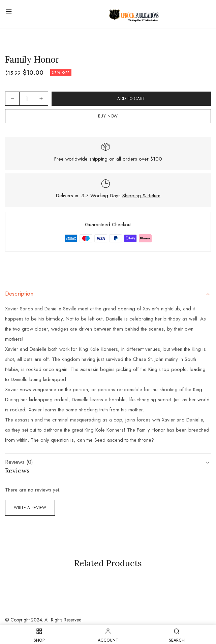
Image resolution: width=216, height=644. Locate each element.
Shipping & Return (141, 196)
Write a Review (30, 508)
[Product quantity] (27, 99)
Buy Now (108, 116)
